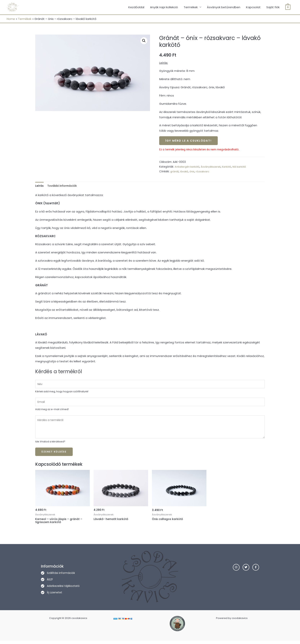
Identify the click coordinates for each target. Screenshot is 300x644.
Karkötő (229, 168)
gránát (175, 172)
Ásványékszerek (213, 168)
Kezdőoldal (136, 8)
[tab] (40, 187)
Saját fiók (273, 8)
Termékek (191, 8)
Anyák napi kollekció (164, 8)
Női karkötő (243, 168)
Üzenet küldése (54, 455)
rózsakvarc (204, 172)
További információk (64, 187)
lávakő (185, 172)
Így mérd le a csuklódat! (190, 142)
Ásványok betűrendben (224, 8)
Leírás (40, 187)
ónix (193, 172)
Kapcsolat (253, 8)
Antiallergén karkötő (188, 168)
